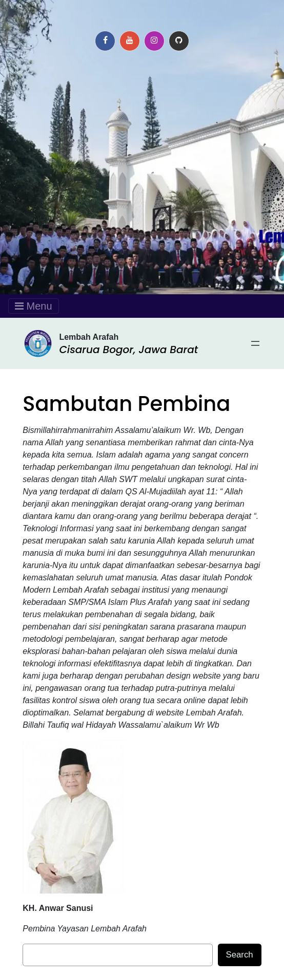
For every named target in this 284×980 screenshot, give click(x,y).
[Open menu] (255, 343)
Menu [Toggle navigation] (34, 306)
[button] (105, 41)
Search (240, 955)
